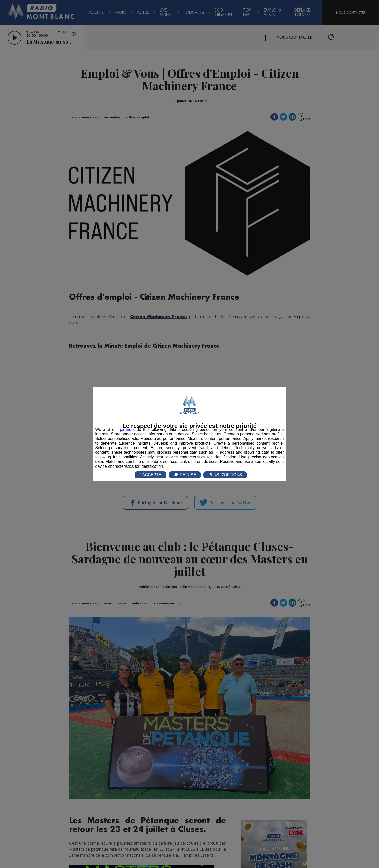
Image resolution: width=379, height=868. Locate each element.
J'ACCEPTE (151, 475)
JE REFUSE (185, 475)
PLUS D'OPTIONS (225, 475)
